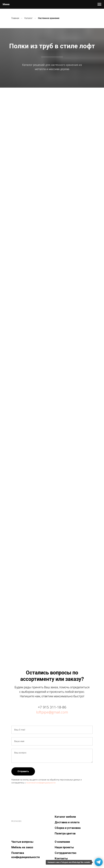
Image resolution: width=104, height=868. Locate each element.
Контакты (61, 858)
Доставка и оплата (67, 822)
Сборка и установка (68, 828)
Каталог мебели (65, 817)
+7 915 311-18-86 (52, 707)
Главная (15, 18)
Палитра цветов (65, 833)
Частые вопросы (22, 842)
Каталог (29, 18)
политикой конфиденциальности (41, 783)
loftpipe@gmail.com (52, 712)
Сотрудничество (66, 853)
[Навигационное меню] (99, 4)
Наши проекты (64, 847)
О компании (62, 842)
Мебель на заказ (22, 847)
